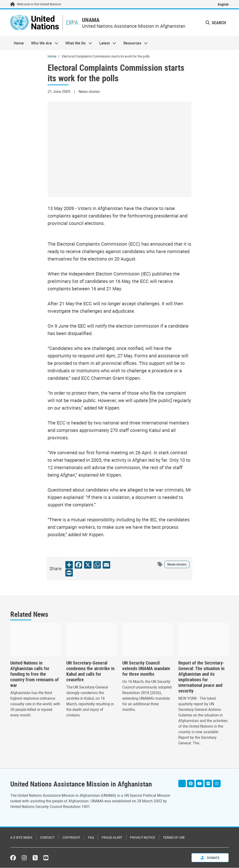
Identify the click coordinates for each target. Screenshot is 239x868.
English (223, 4)
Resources (134, 43)
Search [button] (216, 23)
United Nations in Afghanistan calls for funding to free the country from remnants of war (35, 675)
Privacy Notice (143, 838)
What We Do (77, 43)
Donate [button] (210, 858)
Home (19, 43)
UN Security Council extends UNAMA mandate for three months (146, 669)
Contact (47, 838)
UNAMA (92, 20)
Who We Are (43, 43)
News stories (177, 565)
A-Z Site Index (21, 838)
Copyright (71, 838)
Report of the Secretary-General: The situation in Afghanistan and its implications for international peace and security (201, 677)
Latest (106, 43)
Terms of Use (174, 838)
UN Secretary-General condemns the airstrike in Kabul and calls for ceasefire (90, 672)
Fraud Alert (112, 838)
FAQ (91, 838)
